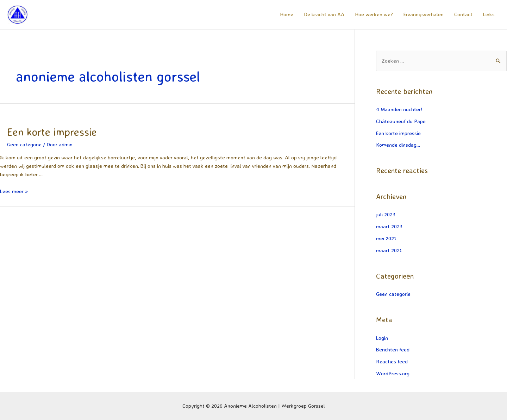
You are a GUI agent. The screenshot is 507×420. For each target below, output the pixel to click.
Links (489, 14)
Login (382, 338)
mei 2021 (386, 238)
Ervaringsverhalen (424, 14)
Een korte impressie (52, 132)
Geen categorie (24, 144)
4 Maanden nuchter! (399, 109)
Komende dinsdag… (398, 145)
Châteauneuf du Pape (401, 121)
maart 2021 (389, 250)
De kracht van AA (324, 14)
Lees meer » (14, 191)
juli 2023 (386, 214)
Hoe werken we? (374, 14)
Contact (463, 14)
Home (287, 14)
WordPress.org (393, 373)
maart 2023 (389, 226)
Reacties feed (392, 361)
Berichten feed (393, 349)
